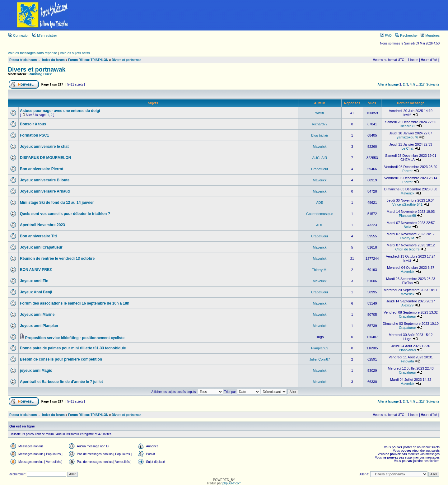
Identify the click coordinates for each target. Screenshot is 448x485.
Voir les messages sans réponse (32, 53)
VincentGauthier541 (407, 204)
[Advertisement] (267, 15)
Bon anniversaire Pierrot (42, 169)
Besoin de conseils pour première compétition (61, 359)
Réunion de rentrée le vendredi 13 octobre (57, 259)
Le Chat (407, 148)
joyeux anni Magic (36, 371)
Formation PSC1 (34, 135)
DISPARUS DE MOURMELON (45, 158)
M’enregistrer (45, 35)
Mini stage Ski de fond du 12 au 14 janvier (57, 203)
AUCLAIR (320, 158)
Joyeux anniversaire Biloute (45, 180)
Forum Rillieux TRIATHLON (88, 60)
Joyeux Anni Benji (36, 292)
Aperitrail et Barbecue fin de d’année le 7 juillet (61, 382)
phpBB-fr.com (232, 483)
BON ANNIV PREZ (36, 270)
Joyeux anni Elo (34, 281)
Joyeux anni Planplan (39, 326)
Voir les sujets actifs (75, 53)
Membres (430, 35)
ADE (320, 203)
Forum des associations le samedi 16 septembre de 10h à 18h (75, 303)
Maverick (320, 147)
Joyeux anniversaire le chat (44, 147)
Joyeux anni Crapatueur (41, 247)
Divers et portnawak (126, 60)
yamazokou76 (407, 137)
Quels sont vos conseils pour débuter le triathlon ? (65, 214)
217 (422, 84)
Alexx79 (407, 305)
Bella (407, 227)
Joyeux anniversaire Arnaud (45, 191)
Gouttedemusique (320, 214)
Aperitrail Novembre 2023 (42, 225)
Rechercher (407, 35)
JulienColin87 (320, 359)
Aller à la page (388, 84)
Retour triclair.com (23, 60)
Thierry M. (408, 238)
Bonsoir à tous (33, 124)
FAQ (386, 35)
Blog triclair (320, 135)
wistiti (320, 113)
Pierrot (407, 171)
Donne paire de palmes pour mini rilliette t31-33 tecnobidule (73, 348)
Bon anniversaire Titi (38, 236)
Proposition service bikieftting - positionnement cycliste (75, 338)
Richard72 (320, 124)
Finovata (407, 361)
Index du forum (54, 60)
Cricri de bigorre (407, 249)
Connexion (19, 35)
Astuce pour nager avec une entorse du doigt (60, 111)
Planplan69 (407, 216)
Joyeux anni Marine (37, 315)
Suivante (433, 84)
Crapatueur (320, 169)
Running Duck (40, 74)
